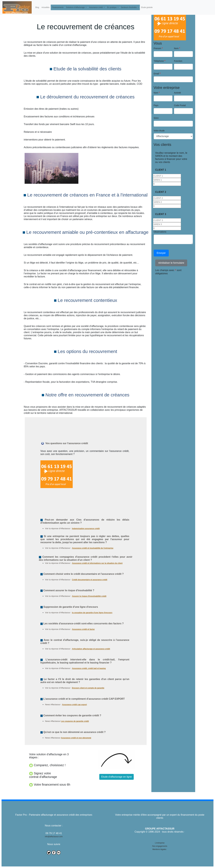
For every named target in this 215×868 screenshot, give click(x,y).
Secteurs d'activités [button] (129, 7)
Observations (160, 232)
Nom (176, 48)
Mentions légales (159, 849)
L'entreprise (160, 843)
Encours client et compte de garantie (88, 688)
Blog (37, 7)
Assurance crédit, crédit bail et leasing (89, 668)
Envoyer (161, 253)
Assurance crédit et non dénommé (76, 738)
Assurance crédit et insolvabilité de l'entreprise (93, 548)
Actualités (45, 7)
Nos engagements (160, 846)
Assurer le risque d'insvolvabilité (87, 596)
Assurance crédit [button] (96, 7)
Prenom (157, 48)
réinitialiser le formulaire (171, 263)
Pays (156, 105)
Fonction (178, 61)
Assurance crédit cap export (74, 705)
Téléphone (159, 61)
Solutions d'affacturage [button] (76, 7)
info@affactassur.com (54, 837)
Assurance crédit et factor (83, 629)
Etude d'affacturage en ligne (116, 777)
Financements (58, 7)
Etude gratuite (147, 7)
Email (156, 74)
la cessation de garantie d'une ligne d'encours (92, 613)
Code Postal (180, 105)
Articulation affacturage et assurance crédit (91, 649)
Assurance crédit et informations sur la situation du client (97, 563)
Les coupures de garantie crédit (75, 721)
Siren (156, 118)
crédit (104, 596)
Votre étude (159, 131)
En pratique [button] (112, 7)
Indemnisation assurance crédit (86, 529)
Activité (177, 93)
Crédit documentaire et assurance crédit (90, 580)
